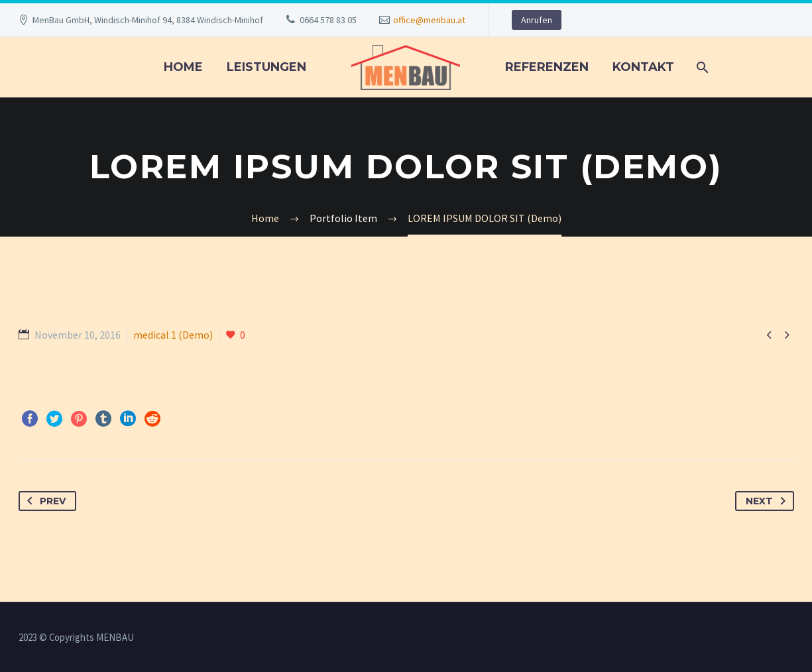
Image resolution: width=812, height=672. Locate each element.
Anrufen (537, 20)
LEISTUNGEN (266, 67)
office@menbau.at (429, 20)
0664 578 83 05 (328, 20)
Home (183, 67)
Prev (44, 501)
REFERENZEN (547, 67)
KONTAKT (643, 67)
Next (768, 501)
